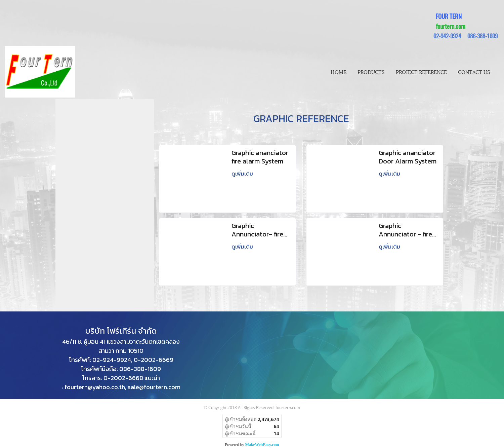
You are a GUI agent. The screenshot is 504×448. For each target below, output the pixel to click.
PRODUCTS (371, 72)
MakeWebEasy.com (262, 445)
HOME (339, 72)
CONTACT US (474, 72)
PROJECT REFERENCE (421, 72)
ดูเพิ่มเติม (243, 174)
